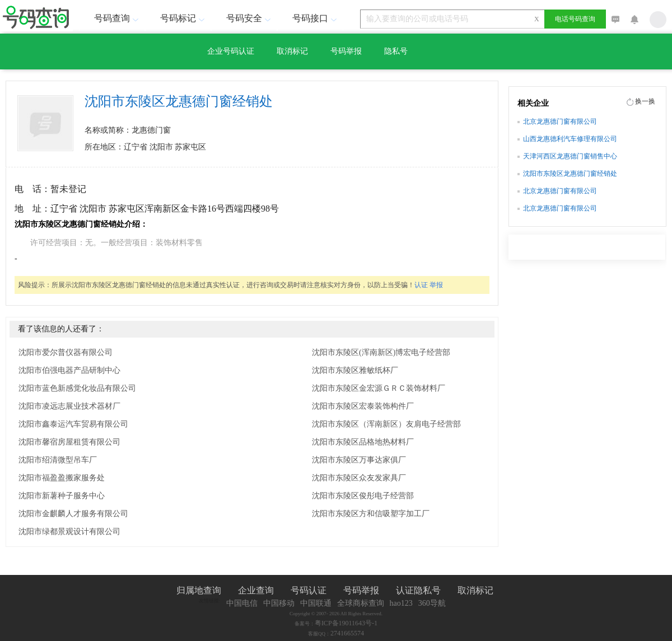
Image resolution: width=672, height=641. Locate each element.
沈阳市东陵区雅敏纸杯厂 (355, 370)
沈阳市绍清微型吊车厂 (58, 460)
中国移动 (279, 603)
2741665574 (347, 633)
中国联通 (316, 603)
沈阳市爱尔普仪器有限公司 (66, 352)
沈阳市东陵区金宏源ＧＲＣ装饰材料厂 (379, 388)
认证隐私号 (418, 590)
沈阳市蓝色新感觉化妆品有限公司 (77, 388)
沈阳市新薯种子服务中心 (62, 496)
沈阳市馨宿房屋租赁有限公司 (69, 442)
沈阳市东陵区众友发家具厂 (359, 478)
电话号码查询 (575, 19)
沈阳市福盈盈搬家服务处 (62, 478)
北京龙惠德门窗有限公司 (560, 121)
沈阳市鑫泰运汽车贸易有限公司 (73, 424)
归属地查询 (199, 590)
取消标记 (292, 51)
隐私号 (396, 51)
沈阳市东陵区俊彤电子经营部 (363, 496)
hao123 (401, 603)
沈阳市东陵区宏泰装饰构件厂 (363, 406)
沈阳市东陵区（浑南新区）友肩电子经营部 (386, 424)
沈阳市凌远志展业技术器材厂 (69, 406)
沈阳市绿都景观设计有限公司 (69, 532)
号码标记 (184, 18)
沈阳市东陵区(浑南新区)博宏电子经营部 (381, 352)
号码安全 (250, 18)
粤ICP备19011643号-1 (346, 623)
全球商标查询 (361, 603)
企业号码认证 (231, 51)
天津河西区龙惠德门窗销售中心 (570, 156)
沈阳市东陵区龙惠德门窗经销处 (570, 174)
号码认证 (309, 590)
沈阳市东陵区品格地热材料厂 (363, 442)
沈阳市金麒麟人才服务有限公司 (73, 514)
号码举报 (346, 51)
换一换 (645, 101)
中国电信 (242, 603)
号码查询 (118, 18)
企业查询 (256, 590)
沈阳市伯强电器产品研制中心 (69, 370)
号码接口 (316, 18)
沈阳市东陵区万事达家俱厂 (359, 460)
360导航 (432, 603)
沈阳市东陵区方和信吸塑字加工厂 (371, 514)
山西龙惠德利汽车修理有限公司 (570, 139)
